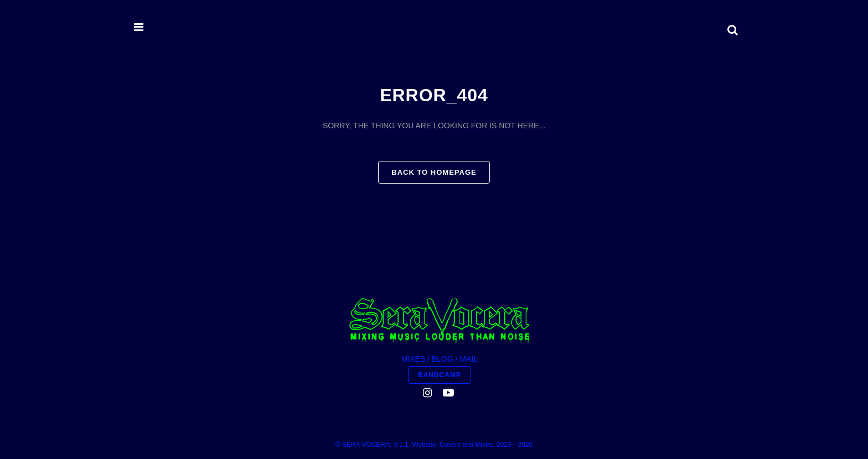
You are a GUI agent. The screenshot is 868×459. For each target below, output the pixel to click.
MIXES (414, 359)
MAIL (469, 359)
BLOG (443, 359)
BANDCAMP (440, 375)
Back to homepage (434, 172)
